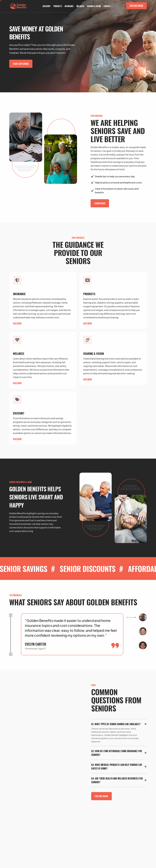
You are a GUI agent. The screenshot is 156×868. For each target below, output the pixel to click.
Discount (47, 6)
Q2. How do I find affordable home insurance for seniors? (117, 753)
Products (58, 6)
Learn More (100, 203)
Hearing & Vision (94, 6)
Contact (107, 6)
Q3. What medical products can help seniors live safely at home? (117, 767)
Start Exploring (21, 64)
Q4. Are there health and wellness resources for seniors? (117, 780)
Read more (17, 323)
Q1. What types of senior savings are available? (116, 724)
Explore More (136, 6)
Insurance (69, 6)
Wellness (80, 6)
